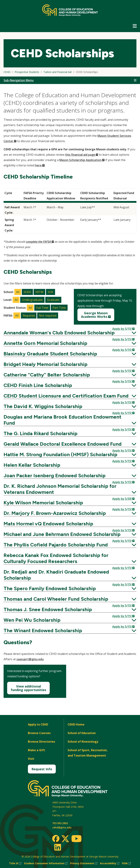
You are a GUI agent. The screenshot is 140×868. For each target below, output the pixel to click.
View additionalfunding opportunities (28, 688)
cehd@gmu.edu (62, 827)
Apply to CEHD (38, 724)
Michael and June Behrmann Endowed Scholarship (70, 534)
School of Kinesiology (83, 742)
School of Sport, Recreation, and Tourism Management (88, 753)
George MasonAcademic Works (98, 316)
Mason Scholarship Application (82, 160)
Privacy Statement (84, 863)
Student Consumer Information (46, 863)
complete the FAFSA (40, 242)
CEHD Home (76, 724)
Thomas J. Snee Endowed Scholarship (70, 609)
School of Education (82, 733)
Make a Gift (36, 750)
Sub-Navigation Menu (19, 80)
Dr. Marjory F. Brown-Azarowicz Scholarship (70, 513)
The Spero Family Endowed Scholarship (70, 588)
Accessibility (110, 863)
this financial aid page (82, 155)
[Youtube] (76, 839)
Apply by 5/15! (123, 329)
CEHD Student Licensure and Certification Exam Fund (70, 396)
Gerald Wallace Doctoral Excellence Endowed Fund (70, 444)
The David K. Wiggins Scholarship (70, 406)
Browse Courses (39, 733)
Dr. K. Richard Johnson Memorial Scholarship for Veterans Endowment (70, 489)
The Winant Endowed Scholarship (70, 630)
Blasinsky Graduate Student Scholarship (70, 354)
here (40, 165)
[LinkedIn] (57, 847)
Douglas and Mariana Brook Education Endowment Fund (70, 420)
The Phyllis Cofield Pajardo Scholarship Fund (70, 545)
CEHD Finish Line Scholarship (70, 385)
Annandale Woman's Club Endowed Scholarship (70, 333)
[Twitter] (65, 839)
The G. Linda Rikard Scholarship (70, 433)
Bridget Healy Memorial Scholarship (70, 364)
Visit (31, 759)
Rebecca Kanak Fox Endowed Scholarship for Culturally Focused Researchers (70, 558)
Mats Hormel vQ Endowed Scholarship (70, 524)
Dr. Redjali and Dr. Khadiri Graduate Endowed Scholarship (70, 575)
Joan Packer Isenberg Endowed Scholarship (70, 475)
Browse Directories (41, 742)
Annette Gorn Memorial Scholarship (70, 343)
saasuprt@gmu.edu (30, 659)
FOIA (126, 863)
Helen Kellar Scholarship (70, 465)
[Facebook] (56, 839)
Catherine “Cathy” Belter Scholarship (70, 375)
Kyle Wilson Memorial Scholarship (70, 503)
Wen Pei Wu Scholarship (70, 620)
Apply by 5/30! (123, 499)
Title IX (15, 863)
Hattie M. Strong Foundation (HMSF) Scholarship (70, 454)
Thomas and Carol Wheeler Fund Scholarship (70, 599)
